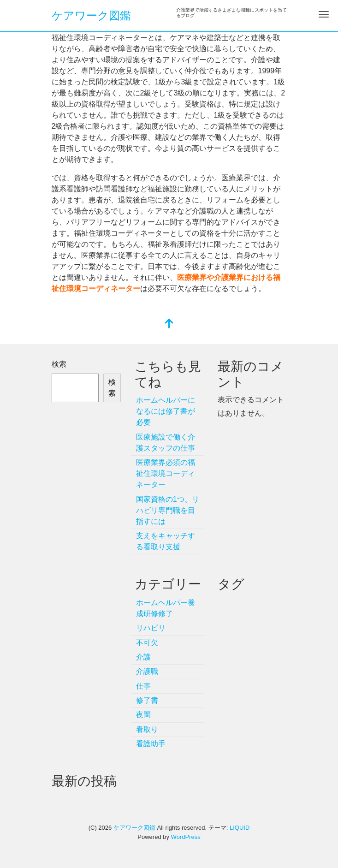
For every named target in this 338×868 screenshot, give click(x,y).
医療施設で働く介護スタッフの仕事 (166, 443)
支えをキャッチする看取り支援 (166, 541)
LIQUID (240, 828)
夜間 (143, 715)
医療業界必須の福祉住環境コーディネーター (166, 473)
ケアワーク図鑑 (91, 15)
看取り (147, 729)
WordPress (186, 837)
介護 (143, 657)
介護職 (147, 671)
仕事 (143, 686)
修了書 (147, 700)
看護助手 (151, 744)
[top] (169, 324)
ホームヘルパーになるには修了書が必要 (166, 411)
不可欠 (147, 643)
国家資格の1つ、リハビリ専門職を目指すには (168, 510)
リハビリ (151, 628)
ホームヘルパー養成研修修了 (166, 608)
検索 (59, 364)
